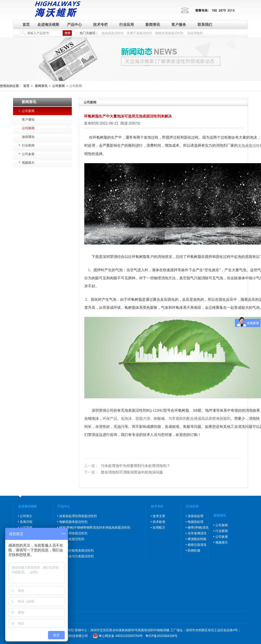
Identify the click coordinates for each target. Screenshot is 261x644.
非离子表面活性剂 (139, 33)
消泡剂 (64, 545)
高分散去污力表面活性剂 (76, 556)
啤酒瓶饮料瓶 (197, 539)
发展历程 (26, 522)
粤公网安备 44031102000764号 (121, 636)
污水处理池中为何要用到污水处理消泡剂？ (127, 466)
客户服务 (179, 25)
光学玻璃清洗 (197, 533)
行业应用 (127, 25)
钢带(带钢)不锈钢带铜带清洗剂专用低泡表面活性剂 (95, 528)
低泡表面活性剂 (112, 33)
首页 (26, 25)
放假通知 (28, 137)
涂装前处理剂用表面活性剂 (78, 516)
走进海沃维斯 (48, 25)
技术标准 (159, 522)
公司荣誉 (26, 528)
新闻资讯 (153, 25)
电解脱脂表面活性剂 (73, 522)
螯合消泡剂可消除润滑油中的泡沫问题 (123, 472)
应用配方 (159, 528)
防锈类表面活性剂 (72, 539)
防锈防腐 (194, 551)
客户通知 (28, 120)
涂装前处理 (195, 516)
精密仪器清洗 (197, 545)
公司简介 (26, 516)
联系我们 (205, 25)
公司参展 (28, 154)
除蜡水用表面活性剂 (169, 33)
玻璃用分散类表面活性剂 (76, 551)
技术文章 (159, 516)
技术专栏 (100, 25)
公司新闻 (28, 111)
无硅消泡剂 (195, 33)
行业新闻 (28, 145)
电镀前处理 (195, 522)
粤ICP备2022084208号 (161, 636)
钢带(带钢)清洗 (198, 528)
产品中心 (74, 25)
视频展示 (28, 163)
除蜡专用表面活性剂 (73, 533)
